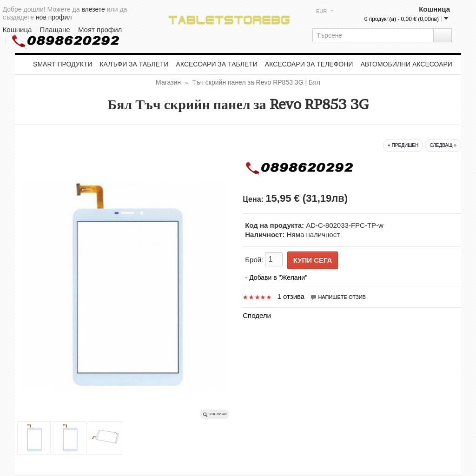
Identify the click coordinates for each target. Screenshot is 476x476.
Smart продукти (63, 64)
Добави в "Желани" (278, 278)
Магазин (168, 82)
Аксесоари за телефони (309, 64)
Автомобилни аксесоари (406, 64)
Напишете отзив (338, 297)
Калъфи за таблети (134, 64)
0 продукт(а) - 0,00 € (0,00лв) (402, 19)
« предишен (403, 145)
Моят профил (100, 30)
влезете (93, 9)
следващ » (443, 145)
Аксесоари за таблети (217, 64)
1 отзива (291, 296)
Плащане (55, 30)
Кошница (17, 30)
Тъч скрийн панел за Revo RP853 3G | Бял (256, 82)
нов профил (54, 17)
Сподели (257, 315)
